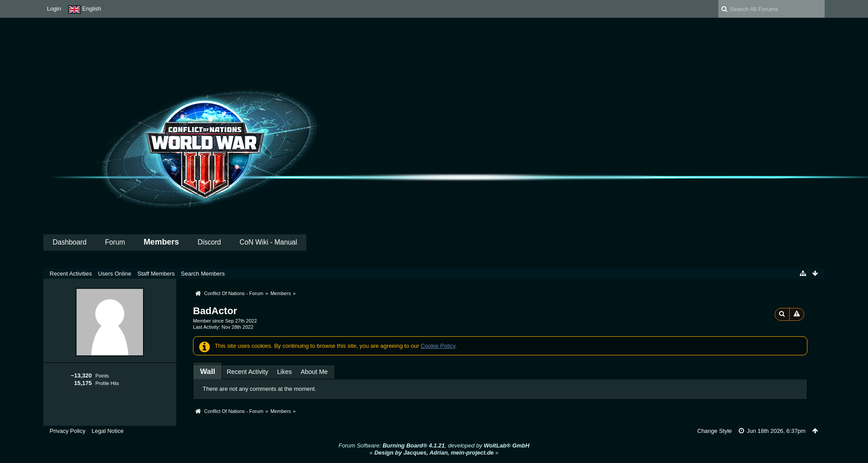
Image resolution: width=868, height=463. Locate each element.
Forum (115, 242)
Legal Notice (108, 431)
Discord (209, 242)
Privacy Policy (68, 431)
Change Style (714, 431)
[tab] (208, 372)
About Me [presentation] (314, 372)
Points (102, 376)
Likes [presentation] (284, 372)
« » (434, 453)
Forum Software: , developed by (434, 445)
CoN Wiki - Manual (268, 242)
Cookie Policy (438, 346)
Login (54, 9)
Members (161, 242)
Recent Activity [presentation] (247, 372)
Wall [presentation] (208, 372)
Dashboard (69, 242)
